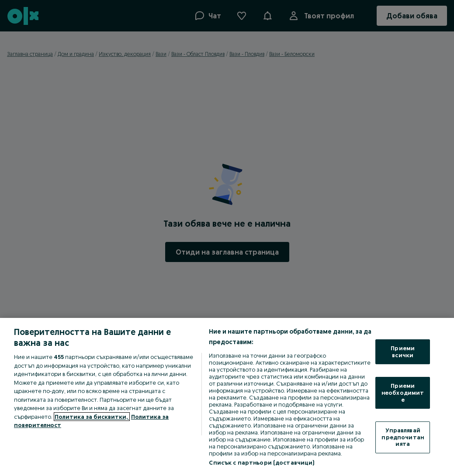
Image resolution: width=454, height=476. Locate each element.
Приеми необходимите (403, 392)
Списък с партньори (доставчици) (262, 462)
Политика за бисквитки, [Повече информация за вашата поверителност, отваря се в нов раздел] (92, 417)
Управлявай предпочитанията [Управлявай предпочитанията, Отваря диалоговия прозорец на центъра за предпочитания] (402, 437)
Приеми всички (403, 352)
